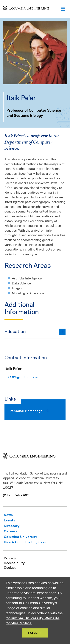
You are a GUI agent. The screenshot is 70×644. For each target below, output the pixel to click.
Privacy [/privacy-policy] (10, 558)
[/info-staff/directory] (17, 526)
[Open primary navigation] (63, 9)
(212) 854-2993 (16, 495)
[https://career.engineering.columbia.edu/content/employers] (30, 542)
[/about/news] (13, 515)
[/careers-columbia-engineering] (15, 531)
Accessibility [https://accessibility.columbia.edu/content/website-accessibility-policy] (14, 563)
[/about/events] (14, 520)
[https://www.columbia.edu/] (25, 537)
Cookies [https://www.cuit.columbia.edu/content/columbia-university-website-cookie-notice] (10, 568)
